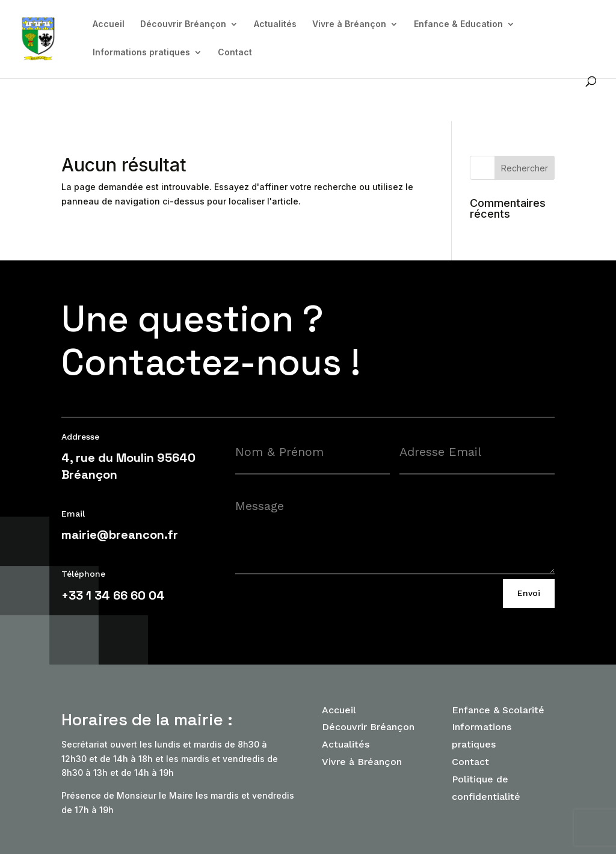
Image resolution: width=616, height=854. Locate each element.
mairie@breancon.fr (120, 535)
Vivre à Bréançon (349, 24)
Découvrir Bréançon (183, 24)
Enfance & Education (458, 24)
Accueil (109, 24)
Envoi (529, 593)
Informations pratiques (141, 53)
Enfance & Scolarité (498, 710)
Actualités (275, 24)
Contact (235, 53)
